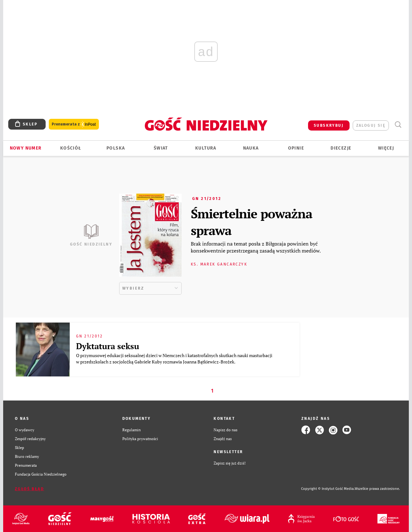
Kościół (71, 148)
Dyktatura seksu (108, 346)
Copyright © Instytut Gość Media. (328, 489)
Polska (116, 148)
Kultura (206, 148)
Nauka (251, 148)
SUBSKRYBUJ (329, 125)
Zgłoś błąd (29, 489)
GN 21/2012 (207, 199)
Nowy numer (26, 148)
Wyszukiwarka (398, 125)
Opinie (296, 148)
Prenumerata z (74, 124)
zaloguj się (371, 125)
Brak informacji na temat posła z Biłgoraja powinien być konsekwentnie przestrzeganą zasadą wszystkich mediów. (256, 247)
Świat (161, 148)
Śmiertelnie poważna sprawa (251, 222)
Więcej (386, 148)
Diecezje (341, 148)
